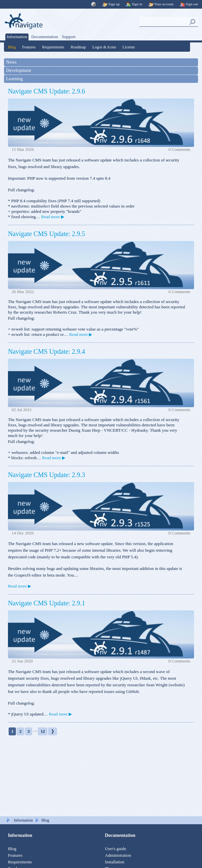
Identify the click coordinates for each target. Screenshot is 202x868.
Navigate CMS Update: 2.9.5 (47, 234)
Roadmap (78, 47)
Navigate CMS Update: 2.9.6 (47, 91)
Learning (14, 79)
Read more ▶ (53, 217)
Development (18, 70)
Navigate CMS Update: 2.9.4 (47, 351)
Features (29, 47)
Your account (161, 4)
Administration (118, 855)
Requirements (53, 47)
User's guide (115, 849)
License (129, 47)
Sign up (111, 4)
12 (43, 731)
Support (68, 37)
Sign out (189, 4)
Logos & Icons (104, 47)
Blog (12, 47)
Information (17, 37)
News (11, 62)
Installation (115, 862)
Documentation (44, 37)
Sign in (134, 4)
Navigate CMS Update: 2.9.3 (47, 475)
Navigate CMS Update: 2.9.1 (47, 603)
